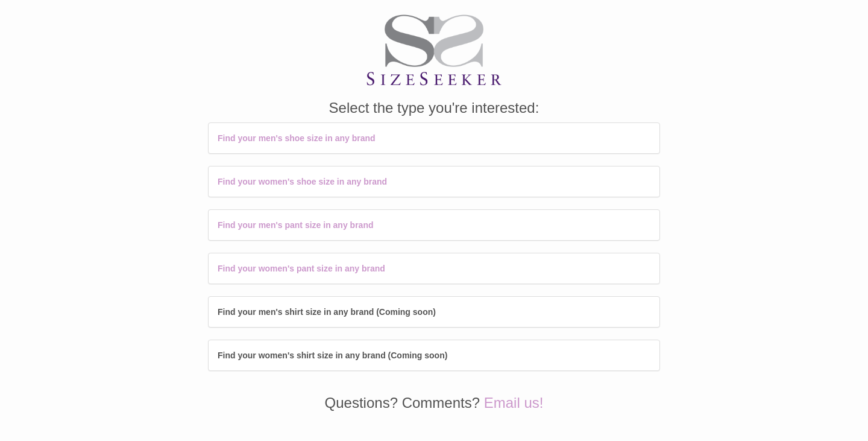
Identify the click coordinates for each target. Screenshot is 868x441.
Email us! (514, 403)
